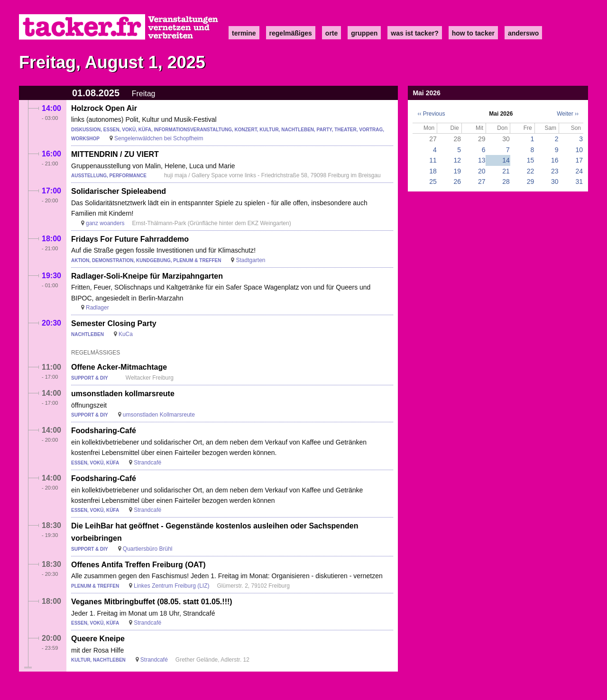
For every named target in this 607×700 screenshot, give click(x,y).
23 (555, 171)
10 (579, 150)
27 (482, 182)
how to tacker (473, 33)
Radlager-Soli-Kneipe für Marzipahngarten (147, 276)
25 (433, 182)
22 (531, 171)
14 (506, 160)
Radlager (97, 308)
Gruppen (364, 33)
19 (458, 171)
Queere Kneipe (98, 639)
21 (506, 171)
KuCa (126, 334)
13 (482, 160)
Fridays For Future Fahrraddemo (130, 239)
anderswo (523, 33)
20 (482, 171)
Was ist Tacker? (414, 33)
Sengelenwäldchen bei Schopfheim (159, 138)
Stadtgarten (250, 260)
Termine (244, 33)
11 (433, 160)
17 (579, 160)
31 (579, 182)
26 (458, 182)
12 (458, 160)
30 (555, 182)
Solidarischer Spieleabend (119, 191)
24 (579, 171)
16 (555, 160)
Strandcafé (147, 463)
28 (506, 182)
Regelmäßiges (291, 33)
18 (433, 171)
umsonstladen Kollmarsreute (159, 415)
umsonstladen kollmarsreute (123, 394)
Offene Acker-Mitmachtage (119, 367)
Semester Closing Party (114, 323)
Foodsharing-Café (104, 431)
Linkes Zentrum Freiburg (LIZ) (171, 586)
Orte (331, 33)
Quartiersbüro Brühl (148, 549)
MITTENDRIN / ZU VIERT (115, 154)
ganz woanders (105, 223)
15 (531, 160)
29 (531, 182)
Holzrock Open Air (104, 108)
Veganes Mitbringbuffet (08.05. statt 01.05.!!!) (152, 602)
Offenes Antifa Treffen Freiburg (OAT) (138, 565)
